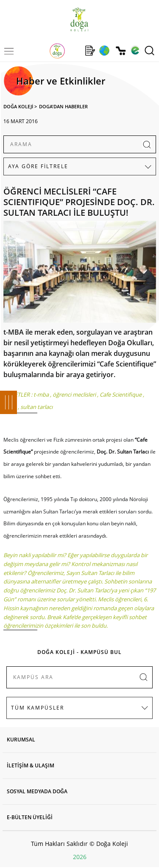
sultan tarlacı (36, 407)
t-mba (41, 395)
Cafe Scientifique (121, 395)
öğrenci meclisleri (74, 395)
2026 (80, 857)
